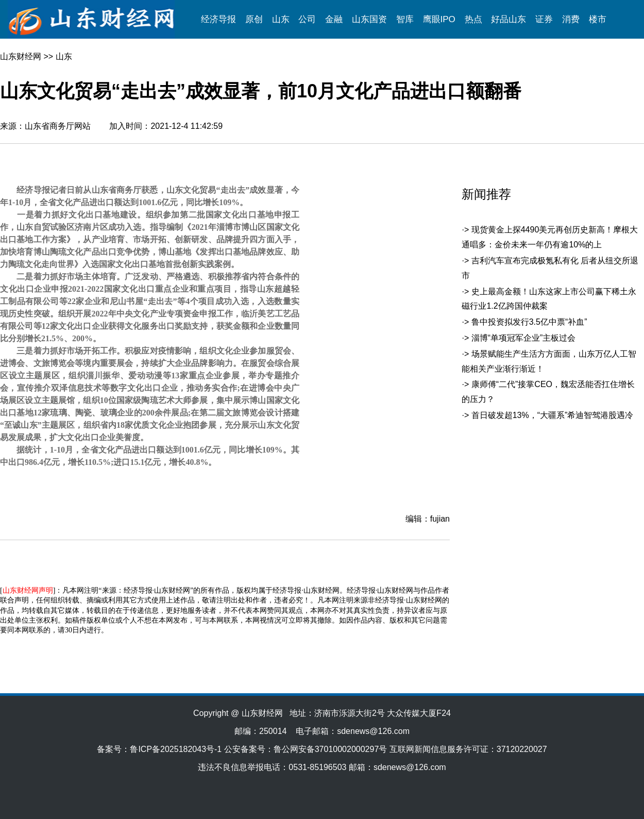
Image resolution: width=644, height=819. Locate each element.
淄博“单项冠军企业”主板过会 (524, 338)
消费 (571, 19)
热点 (473, 19)
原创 (254, 19)
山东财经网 (21, 56)
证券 (544, 19)
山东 (281, 19)
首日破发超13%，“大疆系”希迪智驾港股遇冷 (553, 415)
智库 (405, 19)
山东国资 (369, 19)
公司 (307, 19)
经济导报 (218, 19)
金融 (334, 19)
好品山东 (509, 19)
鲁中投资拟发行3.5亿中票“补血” (529, 322)
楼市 (598, 19)
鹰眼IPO (439, 19)
